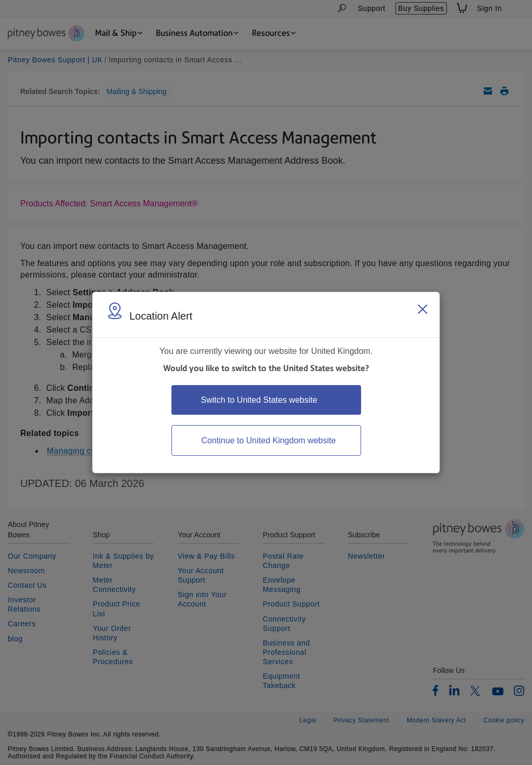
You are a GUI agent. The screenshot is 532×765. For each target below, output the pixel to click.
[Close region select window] (422, 309)
